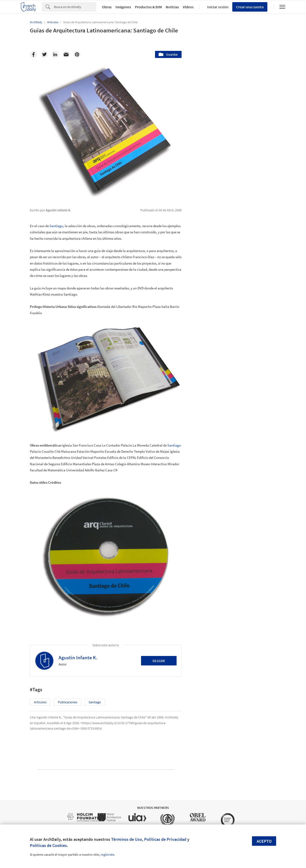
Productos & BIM (148, 7)
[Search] (75, 7)
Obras (107, 7)
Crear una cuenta (250, 7)
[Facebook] (33, 54)
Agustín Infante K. (78, 658)
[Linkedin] (55, 54)
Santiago (56, 226)
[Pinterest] (77, 54)
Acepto (264, 841)
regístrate (107, 855)
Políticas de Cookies (48, 845)
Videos (188, 7)
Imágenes (123, 7)
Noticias (172, 7)
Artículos (40, 702)
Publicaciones (68, 702)
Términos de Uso (127, 839)
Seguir (159, 661)
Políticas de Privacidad (165, 839)
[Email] (66, 54)
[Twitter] (44, 54)
